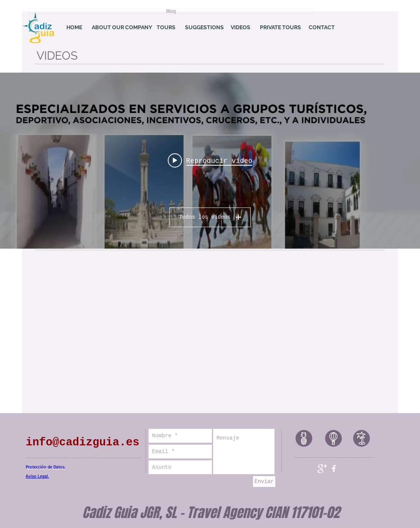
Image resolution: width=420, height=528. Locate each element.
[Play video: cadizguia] (210, 161)
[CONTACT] (322, 28)
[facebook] (334, 469)
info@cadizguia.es (83, 442)
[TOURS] (166, 28)
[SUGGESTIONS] (204, 28)
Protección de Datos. (45, 467)
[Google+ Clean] (322, 469)
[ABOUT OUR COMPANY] (122, 28)
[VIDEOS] (241, 28)
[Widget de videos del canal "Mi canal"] (210, 161)
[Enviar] (264, 482)
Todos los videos (210, 217)
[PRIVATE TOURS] (280, 28)
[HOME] (74, 28)
